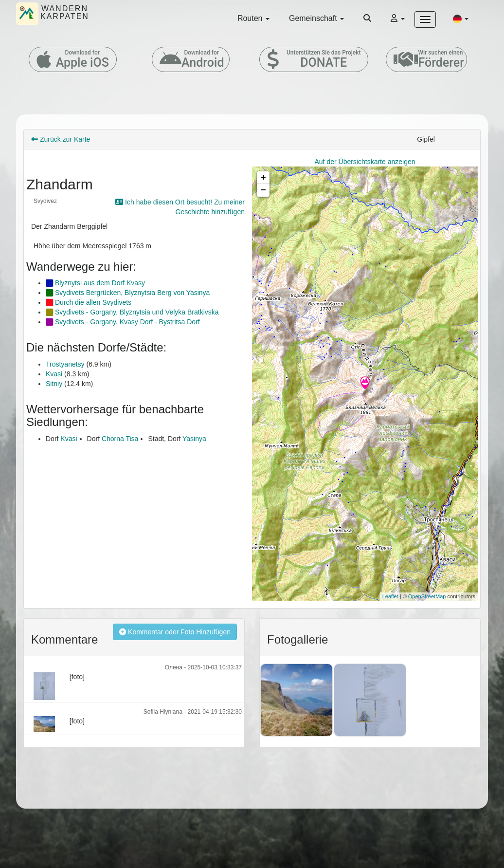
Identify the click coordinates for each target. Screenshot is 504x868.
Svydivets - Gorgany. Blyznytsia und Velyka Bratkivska (132, 312)
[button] (461, 18)
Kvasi (54, 374)
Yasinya (194, 439)
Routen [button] (253, 18)
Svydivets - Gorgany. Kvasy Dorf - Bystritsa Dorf (123, 322)
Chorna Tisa (120, 439)
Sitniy (54, 384)
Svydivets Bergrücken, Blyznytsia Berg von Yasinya (128, 293)
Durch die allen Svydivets (89, 302)
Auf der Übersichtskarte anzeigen (365, 162)
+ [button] (263, 178)
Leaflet (390, 596)
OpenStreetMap (427, 596)
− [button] (263, 190)
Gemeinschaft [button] (316, 18)
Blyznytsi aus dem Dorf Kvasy (95, 283)
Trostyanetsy (65, 364)
